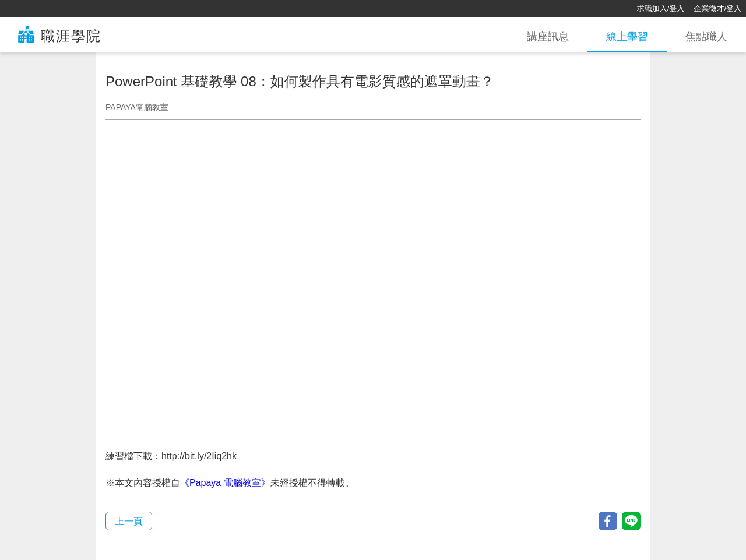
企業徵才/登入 (717, 8)
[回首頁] (47, 9)
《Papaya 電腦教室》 (225, 483)
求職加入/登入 (661, 8)
